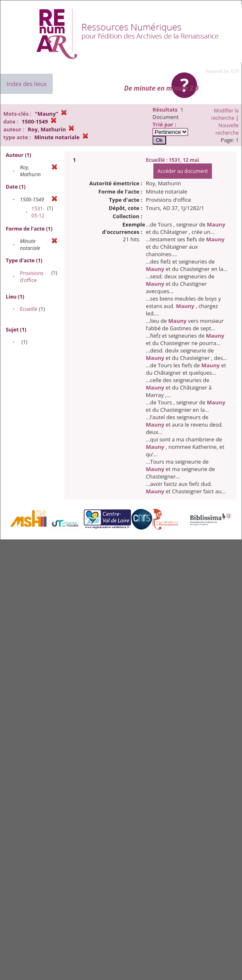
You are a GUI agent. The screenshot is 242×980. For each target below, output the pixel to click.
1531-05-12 (38, 212)
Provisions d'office (32, 277)
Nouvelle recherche (227, 129)
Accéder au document (183, 171)
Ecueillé (28, 309)
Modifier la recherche (225, 114)
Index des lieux (27, 84)
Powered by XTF (222, 71)
